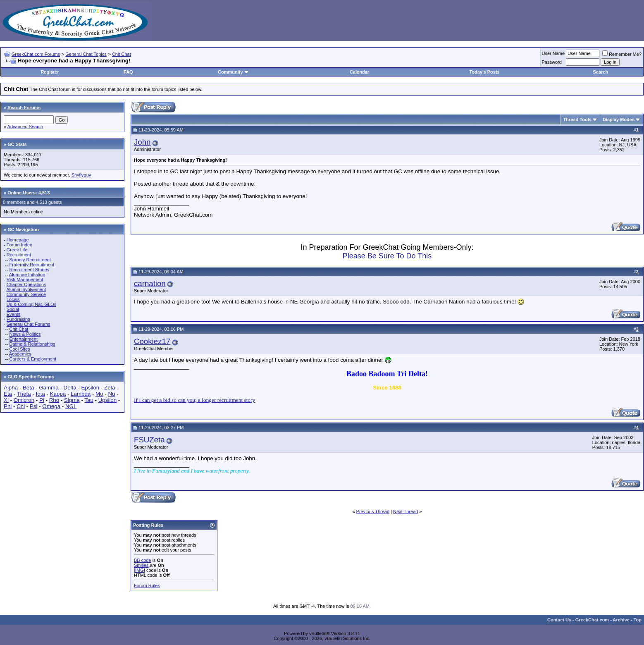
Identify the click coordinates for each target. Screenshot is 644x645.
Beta (28, 388)
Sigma (72, 400)
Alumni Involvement (26, 289)
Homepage (18, 240)
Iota (41, 394)
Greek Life (17, 250)
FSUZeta (149, 440)
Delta (70, 388)
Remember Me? (622, 54)
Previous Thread (373, 511)
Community (233, 72)
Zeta (110, 388)
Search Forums (24, 107)
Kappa (58, 394)
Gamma (49, 388)
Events (14, 314)
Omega (51, 406)
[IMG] (140, 570)
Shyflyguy (81, 175)
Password (552, 62)
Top (638, 620)
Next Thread (405, 511)
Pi (42, 400)
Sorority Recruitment (30, 260)
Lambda (81, 394)
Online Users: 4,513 (29, 193)
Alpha (11, 388)
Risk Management (25, 279)
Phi (8, 406)
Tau (89, 400)
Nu (111, 394)
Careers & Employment (33, 359)
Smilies (141, 565)
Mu (99, 394)
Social (13, 309)
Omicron (24, 400)
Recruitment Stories (29, 270)
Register (50, 72)
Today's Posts (484, 72)
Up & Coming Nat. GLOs (31, 304)
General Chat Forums (29, 324)
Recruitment (19, 255)
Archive (621, 620)
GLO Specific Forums (31, 377)
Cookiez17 (152, 341)
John (142, 142)
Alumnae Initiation (27, 275)
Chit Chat (122, 54)
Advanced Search (25, 127)
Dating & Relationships (32, 344)
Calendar (359, 72)
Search (601, 72)
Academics (20, 354)
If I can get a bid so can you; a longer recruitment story (194, 400)
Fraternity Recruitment (32, 265)
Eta (8, 394)
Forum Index (19, 245)
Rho (54, 400)
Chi (21, 406)
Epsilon (90, 388)
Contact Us (559, 620)
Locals (13, 299)
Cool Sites (19, 349)
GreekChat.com (592, 620)
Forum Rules (147, 585)
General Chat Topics (86, 54)
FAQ (128, 72)
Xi (6, 400)
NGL (71, 406)
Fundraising (18, 319)
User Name (553, 53)
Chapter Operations (26, 284)
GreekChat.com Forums (36, 54)
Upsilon (107, 400)
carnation (150, 283)
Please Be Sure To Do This (387, 256)
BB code (143, 560)
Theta (24, 394)
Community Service (26, 294)
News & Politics (25, 334)
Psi (34, 406)
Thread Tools (577, 119)
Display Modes (619, 119)
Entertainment (23, 339)
